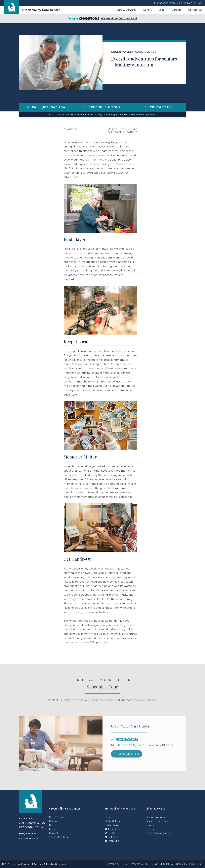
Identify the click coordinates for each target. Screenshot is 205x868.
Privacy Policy (115, 864)
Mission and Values (157, 817)
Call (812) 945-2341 (47, 107)
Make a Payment (191, 3)
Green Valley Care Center (41, 10)
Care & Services (126, 10)
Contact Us (195, 10)
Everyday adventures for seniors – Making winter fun (132, 114)
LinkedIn (111, 837)
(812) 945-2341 (127, 748)
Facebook (112, 829)
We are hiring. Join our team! (102, 19)
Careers (176, 10)
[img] (28, 107)
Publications (112, 825)
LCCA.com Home (164, 3)
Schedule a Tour (102, 107)
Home (47, 114)
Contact (54, 833)
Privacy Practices (139, 864)
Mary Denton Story (157, 821)
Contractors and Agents (160, 833)
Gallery (148, 10)
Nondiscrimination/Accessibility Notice (179, 864)
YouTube (112, 841)
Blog (162, 10)
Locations (59, 114)
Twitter (111, 833)
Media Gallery (112, 821)
